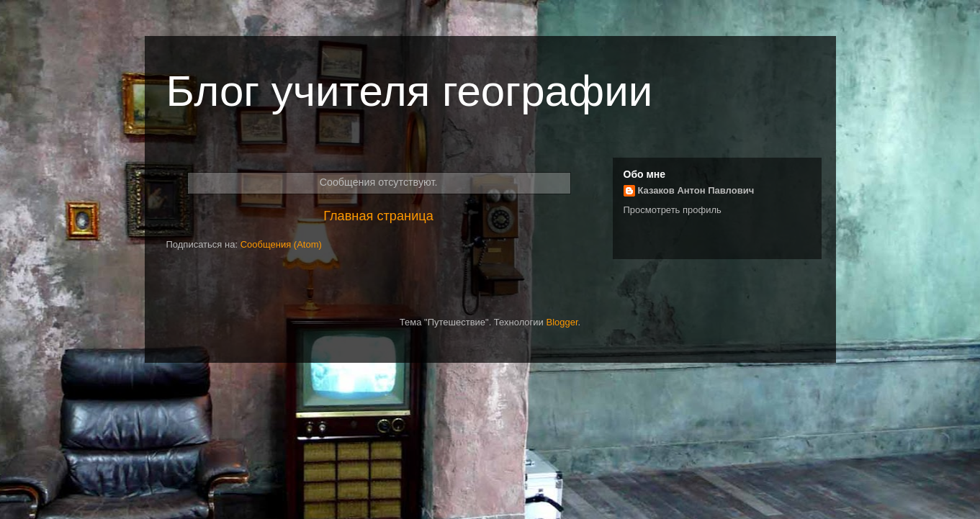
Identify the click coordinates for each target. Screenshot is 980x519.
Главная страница (378, 216)
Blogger (562, 322)
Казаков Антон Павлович (696, 190)
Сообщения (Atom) (281, 244)
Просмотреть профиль (673, 210)
